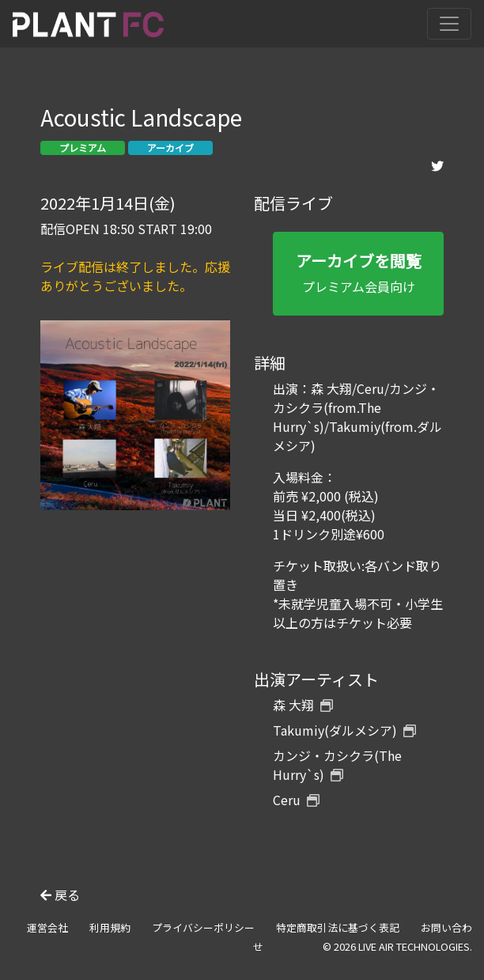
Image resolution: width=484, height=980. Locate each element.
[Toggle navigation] (449, 24)
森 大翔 (303, 705)
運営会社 (47, 927)
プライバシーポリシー (203, 927)
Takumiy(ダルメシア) (344, 730)
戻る (60, 895)
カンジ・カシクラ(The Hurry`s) (337, 765)
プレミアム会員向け (358, 272)
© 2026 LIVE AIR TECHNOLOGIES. (397, 946)
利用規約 (110, 927)
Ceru (296, 800)
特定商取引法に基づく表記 (338, 927)
